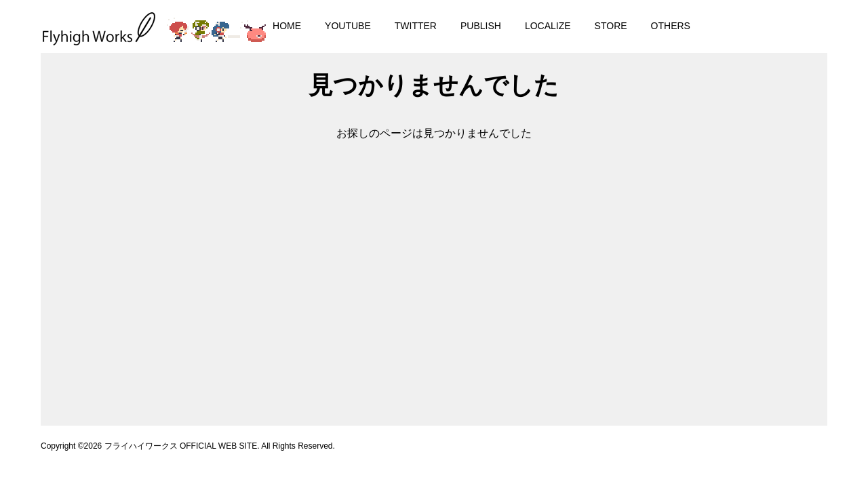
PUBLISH (481, 26)
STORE (611, 26)
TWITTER (416, 26)
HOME (287, 26)
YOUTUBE (348, 26)
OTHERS (671, 26)
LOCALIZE (548, 26)
